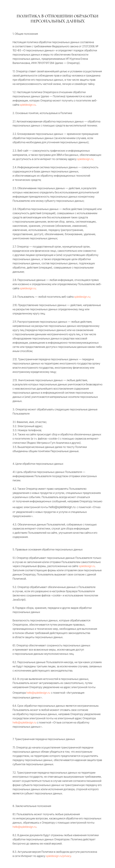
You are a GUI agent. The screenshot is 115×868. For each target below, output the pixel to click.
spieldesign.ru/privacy (58, 856)
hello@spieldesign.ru (38, 693)
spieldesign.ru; (86, 159)
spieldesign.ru (28, 105)
